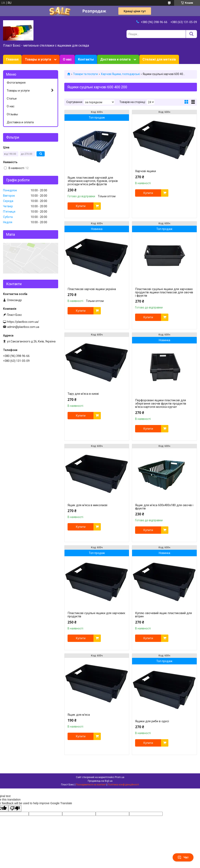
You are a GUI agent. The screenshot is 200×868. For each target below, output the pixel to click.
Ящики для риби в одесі (152, 721)
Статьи (12, 99)
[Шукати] (191, 34)
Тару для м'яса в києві (83, 394)
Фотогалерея (16, 83)
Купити (81, 206)
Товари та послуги (85, 74)
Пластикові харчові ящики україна (92, 289)
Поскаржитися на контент (91, 785)
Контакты (86, 59)
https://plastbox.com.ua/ (23, 322)
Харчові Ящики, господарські (120, 74)
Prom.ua (120, 777)
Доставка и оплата (115, 59)
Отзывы (12, 114)
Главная (12, 59)
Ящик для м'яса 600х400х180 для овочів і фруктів (164, 507)
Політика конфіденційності (123, 785)
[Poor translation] (15, 808)
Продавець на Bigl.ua (100, 781)
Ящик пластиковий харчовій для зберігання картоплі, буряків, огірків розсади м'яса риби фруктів (93, 181)
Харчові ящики (146, 171)
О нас (67, 59)
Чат (183, 857)
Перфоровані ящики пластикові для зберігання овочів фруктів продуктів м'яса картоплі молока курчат (161, 404)
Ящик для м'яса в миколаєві (87, 505)
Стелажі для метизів (159, 59)
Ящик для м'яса (79, 715)
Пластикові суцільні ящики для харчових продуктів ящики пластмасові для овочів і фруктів (164, 292)
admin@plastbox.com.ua (23, 327)
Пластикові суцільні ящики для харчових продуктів (96, 615)
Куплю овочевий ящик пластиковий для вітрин (163, 615)
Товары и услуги (38, 59)
